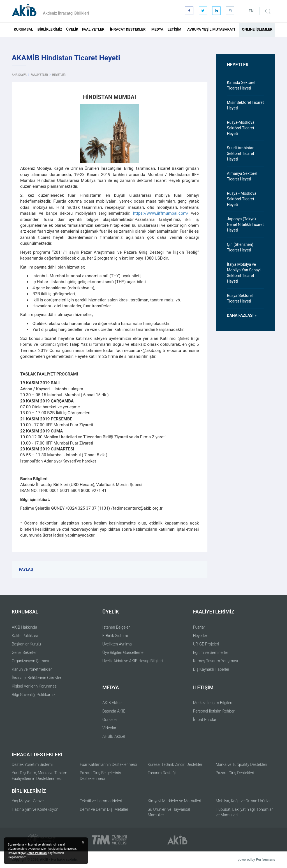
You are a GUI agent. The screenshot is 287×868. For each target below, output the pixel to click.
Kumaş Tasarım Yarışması (216, 661)
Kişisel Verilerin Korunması (35, 686)
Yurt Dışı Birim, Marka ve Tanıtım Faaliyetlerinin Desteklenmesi (40, 776)
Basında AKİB (114, 711)
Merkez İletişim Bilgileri (213, 703)
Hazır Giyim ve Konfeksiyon (35, 809)
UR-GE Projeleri (206, 644)
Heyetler (200, 636)
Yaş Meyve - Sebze (28, 801)
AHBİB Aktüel (114, 736)
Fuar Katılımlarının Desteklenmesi (108, 764)
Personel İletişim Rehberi (214, 711)
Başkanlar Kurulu (26, 644)
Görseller (110, 720)
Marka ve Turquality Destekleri (241, 764)
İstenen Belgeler (116, 627)
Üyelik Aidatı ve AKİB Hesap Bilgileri (132, 661)
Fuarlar (199, 627)
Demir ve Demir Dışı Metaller (104, 809)
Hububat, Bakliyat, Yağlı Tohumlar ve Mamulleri (244, 812)
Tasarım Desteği (162, 773)
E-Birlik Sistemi (115, 636)
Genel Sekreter (24, 652)
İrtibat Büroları (205, 720)
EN (251, 11)
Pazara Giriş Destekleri (235, 773)
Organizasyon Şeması (30, 661)
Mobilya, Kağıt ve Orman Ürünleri (244, 801)
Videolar (109, 728)
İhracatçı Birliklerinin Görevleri (37, 678)
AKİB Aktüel (112, 703)
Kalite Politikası (25, 636)
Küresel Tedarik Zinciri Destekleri (175, 764)
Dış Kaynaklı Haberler (211, 669)
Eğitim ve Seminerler (211, 652)
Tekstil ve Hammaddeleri (101, 801)
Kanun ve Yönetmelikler (32, 669)
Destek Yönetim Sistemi (32, 764)
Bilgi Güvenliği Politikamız (34, 695)
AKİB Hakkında (25, 627)
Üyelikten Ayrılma (117, 644)
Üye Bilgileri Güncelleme (123, 652)
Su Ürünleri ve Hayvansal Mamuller (169, 812)
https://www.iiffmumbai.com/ (161, 213)
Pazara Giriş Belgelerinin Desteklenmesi (101, 776)
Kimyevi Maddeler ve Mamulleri (174, 801)
